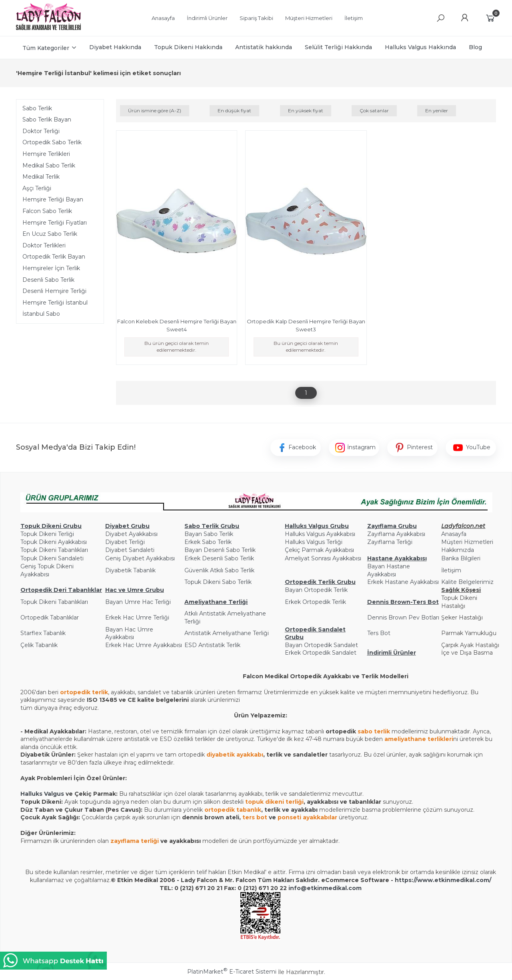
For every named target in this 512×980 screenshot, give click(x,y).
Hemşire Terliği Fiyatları (55, 223)
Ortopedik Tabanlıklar (50, 617)
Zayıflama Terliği (390, 542)
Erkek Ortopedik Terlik (315, 602)
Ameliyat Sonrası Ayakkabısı (323, 558)
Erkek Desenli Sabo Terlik (219, 558)
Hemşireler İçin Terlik (51, 268)
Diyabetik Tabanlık (130, 570)
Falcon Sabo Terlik (47, 211)
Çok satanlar (374, 111)
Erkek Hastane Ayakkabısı (403, 582)
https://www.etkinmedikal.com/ (443, 880)
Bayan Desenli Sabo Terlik (220, 550)
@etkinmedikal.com (331, 888)
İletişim (451, 570)
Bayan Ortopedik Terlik (316, 590)
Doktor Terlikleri (44, 245)
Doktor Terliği (41, 131)
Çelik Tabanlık (39, 645)
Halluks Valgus (42, 794)
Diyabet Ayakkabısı (131, 534)
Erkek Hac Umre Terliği (137, 617)
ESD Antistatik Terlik (212, 645)
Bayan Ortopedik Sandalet (321, 645)
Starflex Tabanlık (43, 633)
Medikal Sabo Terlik (49, 165)
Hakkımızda (458, 550)
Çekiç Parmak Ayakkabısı (319, 550)
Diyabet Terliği (125, 542)
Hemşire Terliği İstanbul (55, 303)
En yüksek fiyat (306, 111)
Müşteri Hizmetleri (467, 542)
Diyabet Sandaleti (130, 550)
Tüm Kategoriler (46, 48)
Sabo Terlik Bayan (47, 120)
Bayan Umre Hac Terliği (138, 602)
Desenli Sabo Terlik (48, 280)
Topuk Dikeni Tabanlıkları (54, 550)
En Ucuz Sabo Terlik (50, 234)
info (295, 888)
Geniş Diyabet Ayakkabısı (140, 558)
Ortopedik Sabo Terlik (52, 142)
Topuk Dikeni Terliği (47, 534)
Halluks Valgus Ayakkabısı (320, 534)
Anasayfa (454, 534)
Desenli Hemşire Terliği (54, 291)
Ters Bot (379, 633)
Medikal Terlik (41, 177)
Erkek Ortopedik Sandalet (321, 653)
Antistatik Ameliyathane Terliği (227, 633)
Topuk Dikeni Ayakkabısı (54, 542)
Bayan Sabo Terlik (209, 534)
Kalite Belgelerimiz (467, 582)
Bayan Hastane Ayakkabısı (389, 570)
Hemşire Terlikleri (46, 154)
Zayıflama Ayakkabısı (396, 534)
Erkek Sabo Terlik (208, 542)
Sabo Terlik (37, 108)
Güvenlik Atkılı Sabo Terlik (219, 570)
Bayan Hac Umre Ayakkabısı (129, 633)
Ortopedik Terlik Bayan (54, 257)
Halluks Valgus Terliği (314, 542)
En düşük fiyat (234, 111)
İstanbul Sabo (41, 314)
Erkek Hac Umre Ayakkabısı (144, 645)
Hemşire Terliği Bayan (53, 199)
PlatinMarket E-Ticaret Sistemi (232, 972)
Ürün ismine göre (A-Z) (155, 111)
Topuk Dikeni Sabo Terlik (218, 582)
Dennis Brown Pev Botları (403, 617)
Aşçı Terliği (37, 188)
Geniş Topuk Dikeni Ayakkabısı (47, 570)
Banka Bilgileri (461, 558)
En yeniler (437, 111)
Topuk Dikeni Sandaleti (52, 558)
